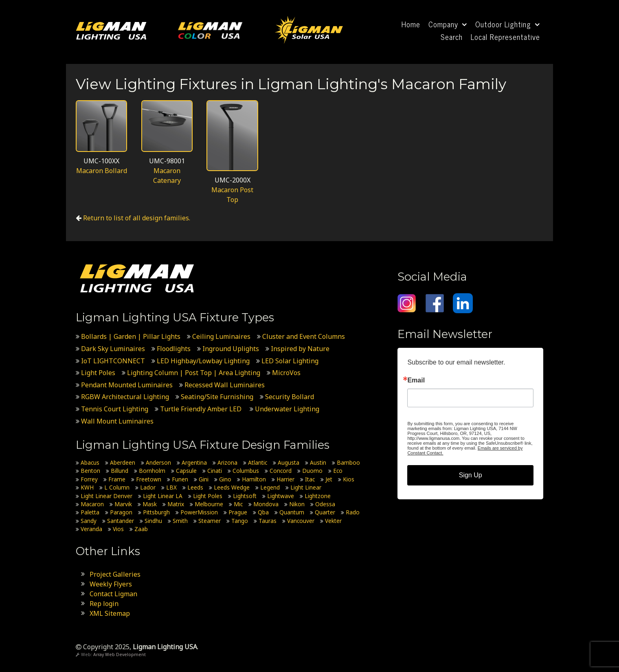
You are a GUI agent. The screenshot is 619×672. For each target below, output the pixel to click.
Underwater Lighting (287, 409)
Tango (240, 521)
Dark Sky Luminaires (113, 349)
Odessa (325, 504)
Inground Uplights (231, 349)
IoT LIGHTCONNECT (113, 361)
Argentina (194, 462)
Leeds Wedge (232, 487)
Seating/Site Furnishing (217, 397)
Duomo (312, 471)
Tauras (268, 521)
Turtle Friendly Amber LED (202, 409)
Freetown (149, 479)
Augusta (289, 462)
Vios (118, 529)
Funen (180, 479)
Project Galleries (115, 574)
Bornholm (152, 471)
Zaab (141, 529)
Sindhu (153, 521)
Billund (120, 471)
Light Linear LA (163, 496)
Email (416, 380)
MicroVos (286, 373)
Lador (148, 487)
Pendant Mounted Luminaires (127, 385)
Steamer (210, 521)
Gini (204, 479)
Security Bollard (290, 397)
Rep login (104, 604)
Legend (270, 487)
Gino (225, 479)
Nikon (297, 504)
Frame (117, 479)
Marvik (123, 504)
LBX (171, 487)
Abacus (90, 462)
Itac (310, 479)
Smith (180, 521)
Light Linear (306, 487)
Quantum (292, 512)
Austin (318, 462)
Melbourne (209, 504)
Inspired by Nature (300, 349)
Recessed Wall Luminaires (225, 385)
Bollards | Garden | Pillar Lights (131, 336)
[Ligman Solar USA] (309, 28)
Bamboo (348, 462)
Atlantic (258, 462)
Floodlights (174, 349)
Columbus (246, 471)
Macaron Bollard (102, 171)
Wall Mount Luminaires (117, 421)
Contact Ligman (113, 594)
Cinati (215, 471)
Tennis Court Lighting (115, 409)
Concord (281, 471)
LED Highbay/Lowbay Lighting (203, 361)
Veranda (91, 529)
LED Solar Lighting (290, 361)
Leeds (195, 487)
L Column (117, 487)
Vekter (333, 521)
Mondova (266, 504)
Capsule (186, 471)
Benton (90, 471)
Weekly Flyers (111, 584)
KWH (87, 487)
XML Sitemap (110, 613)
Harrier (285, 479)
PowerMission (199, 512)
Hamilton (254, 479)
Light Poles (98, 373)
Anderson (158, 462)
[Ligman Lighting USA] (111, 29)
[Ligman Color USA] (210, 28)
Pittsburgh (156, 512)
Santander (121, 521)
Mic (238, 504)
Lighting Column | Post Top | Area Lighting (194, 373)
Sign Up (471, 475)
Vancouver (301, 521)
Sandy (89, 521)
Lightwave (281, 496)
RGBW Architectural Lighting (125, 397)
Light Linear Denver (106, 496)
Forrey (89, 479)
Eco (338, 471)
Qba (263, 512)
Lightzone (318, 496)
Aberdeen (123, 462)
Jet (329, 479)
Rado (353, 512)
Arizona (227, 462)
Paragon (121, 512)
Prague (238, 512)
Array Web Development (120, 654)
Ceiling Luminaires (221, 336)
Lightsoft (245, 496)
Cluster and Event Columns (304, 336)
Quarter (325, 512)
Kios (349, 479)
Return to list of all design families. (137, 218)
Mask (150, 504)
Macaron (92, 504)
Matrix (176, 504)
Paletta (90, 512)
